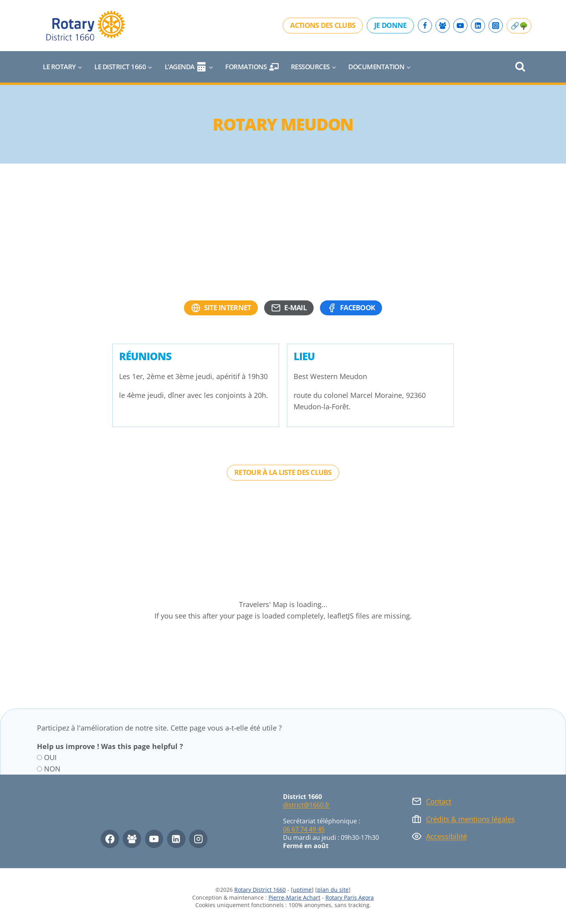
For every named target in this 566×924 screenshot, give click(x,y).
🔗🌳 (519, 26)
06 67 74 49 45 (304, 829)
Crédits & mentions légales (470, 819)
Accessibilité (447, 836)
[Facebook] (425, 26)
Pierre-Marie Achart (294, 897)
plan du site (333, 890)
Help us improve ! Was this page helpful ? (110, 746)
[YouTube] (460, 26)
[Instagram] (496, 26)
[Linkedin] (478, 26)
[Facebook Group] (443, 26)
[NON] (40, 769)
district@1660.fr (306, 805)
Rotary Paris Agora (350, 897)
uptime (302, 890)
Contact (439, 801)
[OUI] (40, 757)
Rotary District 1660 (260, 890)
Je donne (390, 25)
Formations (252, 67)
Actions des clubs (323, 25)
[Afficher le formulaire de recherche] (520, 67)
